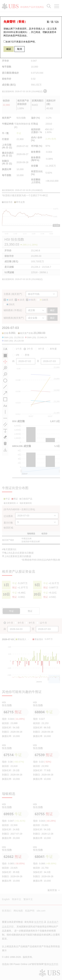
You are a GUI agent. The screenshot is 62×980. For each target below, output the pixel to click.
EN (57, 22)
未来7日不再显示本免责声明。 (20, 42)
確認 (9, 49)
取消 (20, 49)
